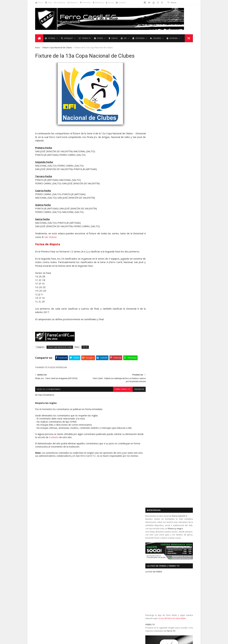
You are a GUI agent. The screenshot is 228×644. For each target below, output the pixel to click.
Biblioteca (99, 2)
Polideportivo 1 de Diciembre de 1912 (55, 555)
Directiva (86, 2)
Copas (113, 38)
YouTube (170, 315)
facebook (134, 401)
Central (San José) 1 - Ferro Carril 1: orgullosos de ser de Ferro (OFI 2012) (120, 564)
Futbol (153, 227)
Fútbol (50, 38)
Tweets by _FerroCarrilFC (158, 219)
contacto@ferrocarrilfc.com (165, 549)
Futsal (184, 227)
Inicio (39, 2)
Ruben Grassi (65, 565)
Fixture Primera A (72, 541)
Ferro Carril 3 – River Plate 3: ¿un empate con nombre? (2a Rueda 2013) (120, 539)
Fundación (60, 2)
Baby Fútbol (43, 537)
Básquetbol (58, 537)
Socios (110, 2)
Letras (79, 551)
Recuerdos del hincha (67, 560)
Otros (99, 38)
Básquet (67, 38)
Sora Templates (81, 640)
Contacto (121, 2)
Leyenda (173, 38)
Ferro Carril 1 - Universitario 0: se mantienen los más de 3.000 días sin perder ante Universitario (120, 552)
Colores (156, 38)
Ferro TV (85, 38)
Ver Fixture (64, 245)
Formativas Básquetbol (48, 546)
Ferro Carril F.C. (117, 401)
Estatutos (73, 2)
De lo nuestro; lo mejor (49, 541)
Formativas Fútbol (71, 546)
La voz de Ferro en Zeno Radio (172, 157)
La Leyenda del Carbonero (60, 551)
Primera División (45, 560)
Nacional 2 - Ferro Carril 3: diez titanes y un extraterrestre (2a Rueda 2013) (119, 577)
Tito (101, 623)
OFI (124, 38)
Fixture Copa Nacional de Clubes (58, 48)
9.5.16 (86, 358)
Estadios (139, 38)
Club (49, 2)
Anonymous (105, 593)
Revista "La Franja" (46, 565)
